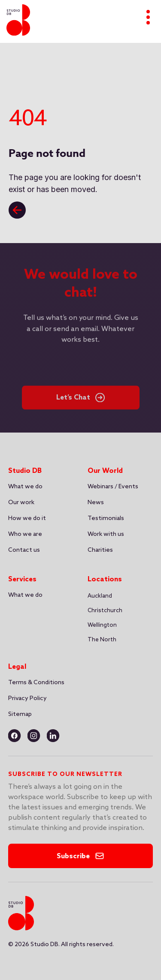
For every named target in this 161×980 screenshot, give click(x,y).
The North (102, 640)
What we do (25, 487)
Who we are (25, 534)
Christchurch (105, 611)
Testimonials (106, 519)
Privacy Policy (27, 699)
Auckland (100, 596)
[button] (100, 596)
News (96, 503)
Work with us (106, 534)
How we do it (27, 519)
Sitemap (20, 714)
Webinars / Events (113, 487)
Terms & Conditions (36, 683)
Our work (21, 503)
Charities (100, 550)
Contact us (24, 550)
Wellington (102, 625)
